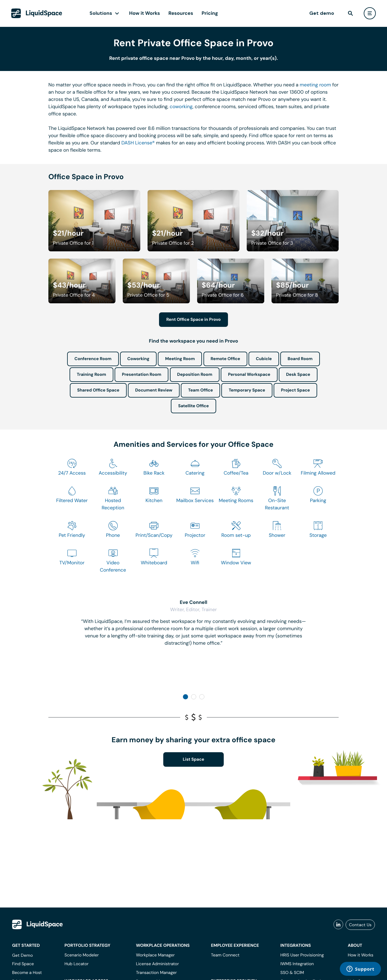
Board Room (300, 359)
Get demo (322, 13)
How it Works (145, 13)
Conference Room (93, 359)
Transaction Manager (156, 973)
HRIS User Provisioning (302, 955)
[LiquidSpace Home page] (37, 13)
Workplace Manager (155, 955)
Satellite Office (193, 406)
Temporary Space (247, 390)
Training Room (91, 375)
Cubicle (264, 359)
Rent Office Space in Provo (193, 320)
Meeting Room (180, 359)
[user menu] (370, 13)
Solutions (101, 13)
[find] (350, 13)
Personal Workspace (249, 375)
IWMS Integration (297, 964)
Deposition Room (195, 375)
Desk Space (298, 375)
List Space (194, 759)
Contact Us (360, 925)
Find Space (23, 964)
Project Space (295, 390)
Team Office (200, 390)
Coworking (138, 359)
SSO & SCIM (292, 973)
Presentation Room (141, 375)
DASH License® (138, 143)
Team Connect (225, 955)
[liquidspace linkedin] (338, 925)
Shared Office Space (98, 390)
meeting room (315, 85)
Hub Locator (76, 964)
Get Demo (23, 955)
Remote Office (226, 359)
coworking (181, 106)
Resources (181, 13)
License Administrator (158, 964)
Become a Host (27, 973)
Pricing (210, 13)
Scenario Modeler (81, 955)
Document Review (154, 390)
